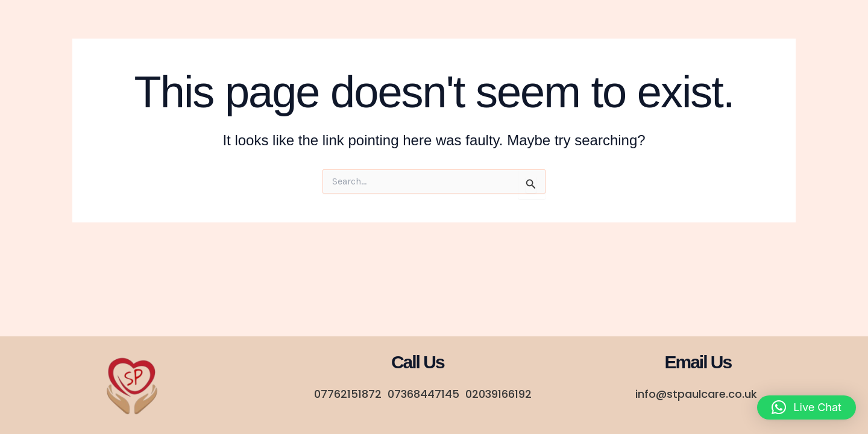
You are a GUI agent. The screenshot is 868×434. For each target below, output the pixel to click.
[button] (807, 407)
